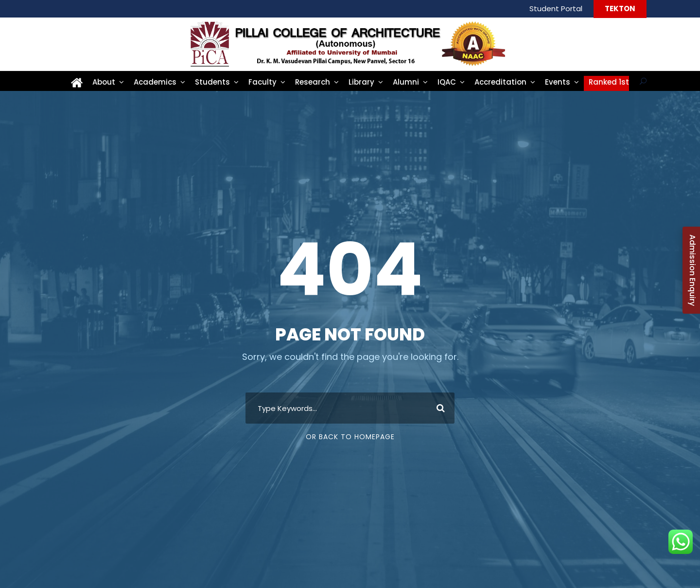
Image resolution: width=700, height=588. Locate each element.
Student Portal (556, 9)
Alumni (406, 82)
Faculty (262, 82)
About (104, 82)
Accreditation (500, 82)
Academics (155, 82)
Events (558, 82)
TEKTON (620, 9)
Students (212, 82)
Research (313, 82)
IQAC (447, 82)
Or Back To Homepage (350, 437)
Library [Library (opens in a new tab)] (361, 82)
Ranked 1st (609, 82)
